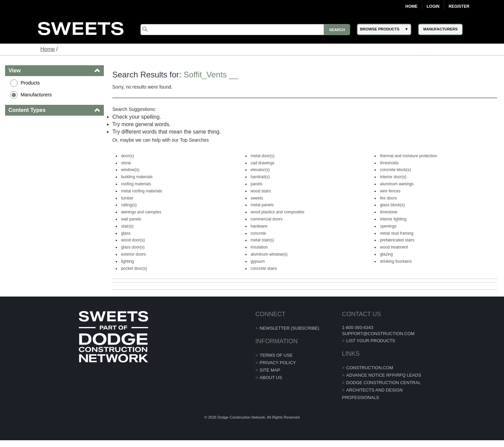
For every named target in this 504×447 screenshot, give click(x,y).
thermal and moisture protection (408, 156)
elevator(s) (260, 170)
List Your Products (371, 341)
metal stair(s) (262, 240)
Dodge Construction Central (384, 383)
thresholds (389, 163)
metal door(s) (263, 156)
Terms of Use (276, 355)
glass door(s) (133, 247)
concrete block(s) (395, 170)
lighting (128, 261)
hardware (259, 226)
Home (411, 6)
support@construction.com (378, 334)
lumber (127, 198)
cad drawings (263, 163)
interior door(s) (393, 177)
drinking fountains (396, 261)
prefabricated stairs (397, 240)
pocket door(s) (134, 268)
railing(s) (129, 205)
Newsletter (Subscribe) (290, 328)
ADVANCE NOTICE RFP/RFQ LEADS (384, 375)
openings (388, 226)
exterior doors (133, 254)
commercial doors (267, 219)
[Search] (245, 30)
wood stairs (261, 191)
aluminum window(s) (269, 254)
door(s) (128, 156)
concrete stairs (264, 268)
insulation (259, 247)
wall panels (131, 219)
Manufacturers (36, 95)
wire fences (390, 191)
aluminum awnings (397, 184)
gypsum (258, 261)
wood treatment (394, 247)
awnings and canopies (141, 212)
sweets (257, 198)
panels (257, 184)
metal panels (262, 205)
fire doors (388, 198)
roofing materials (136, 184)
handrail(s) (260, 177)
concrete (258, 233)
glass (126, 233)
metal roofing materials (142, 191)
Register (459, 6)
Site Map (270, 370)
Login (433, 6)
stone (126, 163)
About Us (271, 378)
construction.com (370, 368)
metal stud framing (397, 233)
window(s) (130, 170)
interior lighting (393, 219)
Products (30, 83)
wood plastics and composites (278, 212)
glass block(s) (392, 205)
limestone (388, 212)
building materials (137, 177)
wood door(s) (133, 240)
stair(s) (127, 226)
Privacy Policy (278, 363)
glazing (386, 254)
